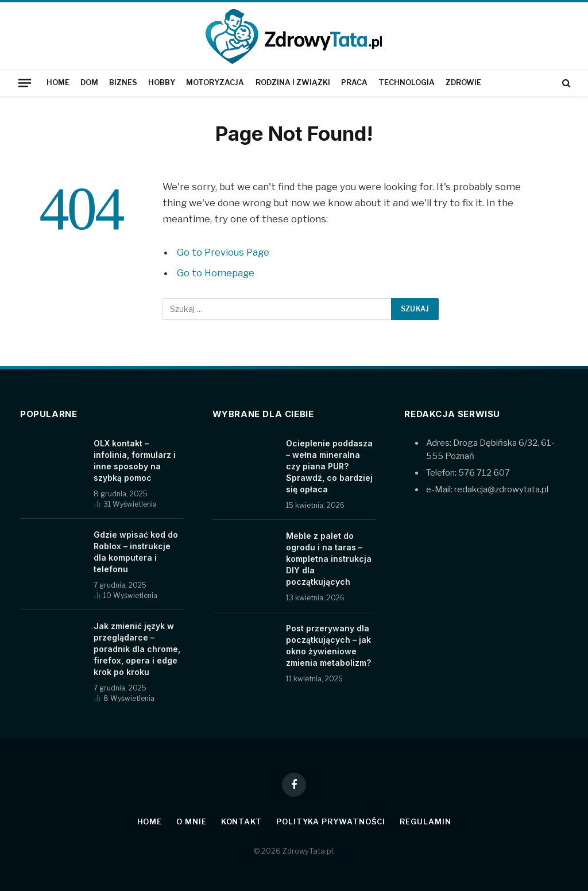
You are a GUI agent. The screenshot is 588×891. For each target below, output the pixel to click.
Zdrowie (463, 82)
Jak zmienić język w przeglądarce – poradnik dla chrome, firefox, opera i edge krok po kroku (137, 649)
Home (58, 82)
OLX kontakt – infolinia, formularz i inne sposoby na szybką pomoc (135, 460)
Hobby (162, 82)
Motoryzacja (215, 82)
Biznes (123, 82)
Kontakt (241, 821)
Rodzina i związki (293, 82)
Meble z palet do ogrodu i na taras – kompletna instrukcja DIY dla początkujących (329, 559)
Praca (354, 82)
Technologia (407, 82)
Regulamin (425, 821)
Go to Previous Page (223, 252)
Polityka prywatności (331, 821)
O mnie (191, 821)
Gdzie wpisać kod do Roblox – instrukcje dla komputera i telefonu (136, 552)
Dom (89, 82)
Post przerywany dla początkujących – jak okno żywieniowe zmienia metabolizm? (328, 645)
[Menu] (25, 83)
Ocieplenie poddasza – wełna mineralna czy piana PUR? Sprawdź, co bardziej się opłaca (329, 466)
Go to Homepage (216, 273)
